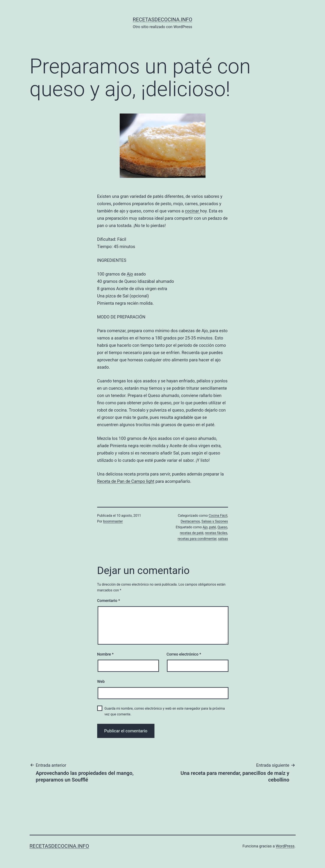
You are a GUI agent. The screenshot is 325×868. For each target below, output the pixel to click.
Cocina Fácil (218, 516)
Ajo (130, 274)
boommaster (113, 521)
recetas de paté (192, 533)
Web (101, 681)
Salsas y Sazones (215, 521)
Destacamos (190, 521)
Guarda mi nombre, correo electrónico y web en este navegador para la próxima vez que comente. (165, 711)
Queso (222, 527)
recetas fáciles (216, 533)
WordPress (285, 846)
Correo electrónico (184, 654)
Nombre (105, 654)
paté (212, 527)
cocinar (193, 211)
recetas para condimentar (197, 539)
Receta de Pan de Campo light (126, 481)
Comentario (109, 601)
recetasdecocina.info (163, 20)
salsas (223, 539)
